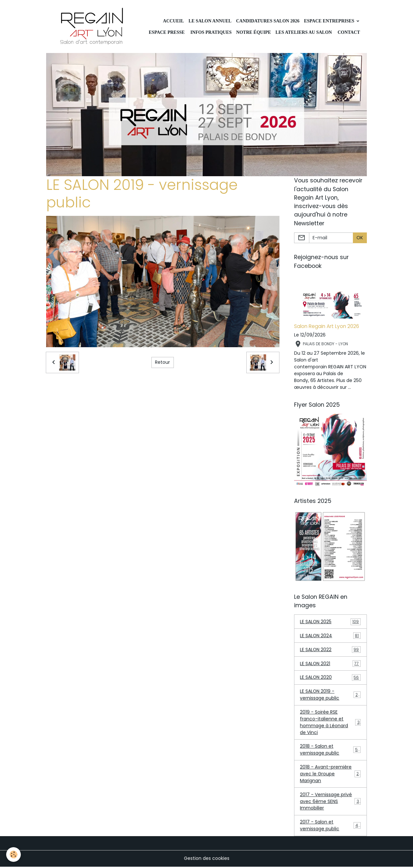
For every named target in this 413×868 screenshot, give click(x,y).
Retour (162, 362)
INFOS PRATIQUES (210, 32)
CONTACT (348, 32)
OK (360, 238)
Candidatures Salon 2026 (268, 21)
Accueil (174, 21)
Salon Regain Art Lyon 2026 (327, 327)
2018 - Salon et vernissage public (330, 750)
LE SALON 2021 (330, 664)
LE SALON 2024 (330, 636)
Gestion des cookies (207, 860)
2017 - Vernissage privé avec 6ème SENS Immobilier (331, 802)
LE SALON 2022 (330, 650)
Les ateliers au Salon (304, 32)
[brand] (92, 27)
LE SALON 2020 (330, 678)
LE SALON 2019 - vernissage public (330, 695)
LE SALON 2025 (330, 622)
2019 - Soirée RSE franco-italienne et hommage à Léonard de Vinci (331, 723)
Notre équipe (254, 32)
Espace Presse (167, 32)
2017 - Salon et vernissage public (330, 827)
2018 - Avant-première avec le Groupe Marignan (331, 775)
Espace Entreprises (329, 21)
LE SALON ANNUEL (210, 21)
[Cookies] (14, 855)
